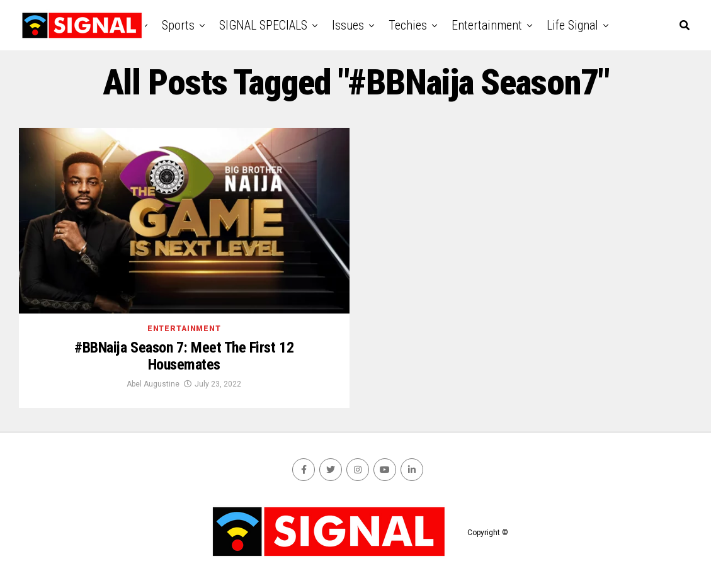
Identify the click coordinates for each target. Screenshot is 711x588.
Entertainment (487, 25)
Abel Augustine (153, 384)
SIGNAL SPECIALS (263, 25)
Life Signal (572, 25)
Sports (178, 25)
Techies (408, 25)
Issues (348, 25)
